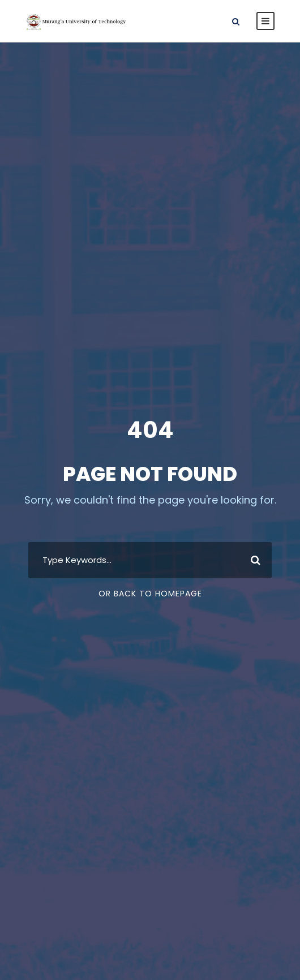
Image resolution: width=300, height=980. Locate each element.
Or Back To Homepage (150, 594)
